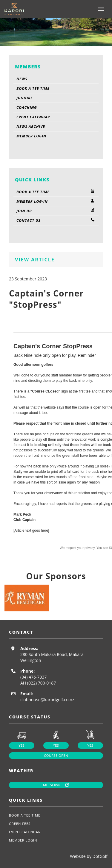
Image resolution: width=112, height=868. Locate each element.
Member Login (31, 136)
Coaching (27, 107)
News (22, 79)
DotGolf (100, 856)
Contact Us (56, 220)
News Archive (31, 127)
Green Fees (20, 824)
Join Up (56, 211)
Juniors (25, 98)
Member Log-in (56, 201)
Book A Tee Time (33, 88)
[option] (56, 598)
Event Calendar (33, 117)
